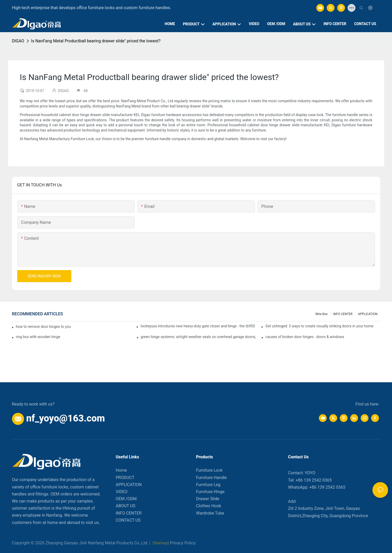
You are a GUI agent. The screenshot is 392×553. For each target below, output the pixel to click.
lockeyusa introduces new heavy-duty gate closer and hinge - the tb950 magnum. (198, 326)
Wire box (322, 314)
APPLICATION (368, 314)
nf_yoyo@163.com (65, 418)
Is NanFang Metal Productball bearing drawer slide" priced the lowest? (96, 41)
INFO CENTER (343, 314)
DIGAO (18, 41)
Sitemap (160, 543)
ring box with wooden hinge (38, 337)
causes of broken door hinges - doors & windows (305, 337)
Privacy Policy (183, 543)
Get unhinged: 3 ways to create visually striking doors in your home (319, 326)
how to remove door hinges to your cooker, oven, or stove (44, 327)
